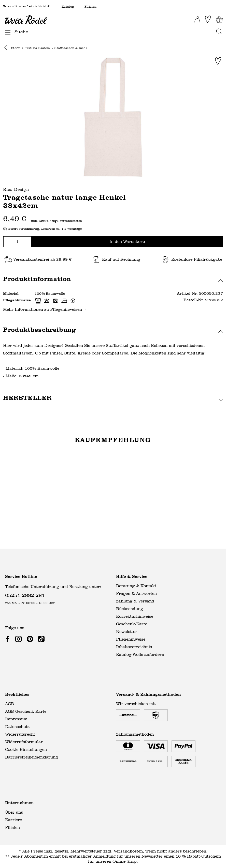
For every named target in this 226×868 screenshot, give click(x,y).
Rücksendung (130, 609)
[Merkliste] (208, 19)
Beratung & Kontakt (136, 586)
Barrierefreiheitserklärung (32, 757)
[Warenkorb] (219, 19)
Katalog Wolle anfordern (140, 654)
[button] (7, 49)
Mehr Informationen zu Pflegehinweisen (45, 310)
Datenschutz (17, 727)
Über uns (14, 812)
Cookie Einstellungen (26, 749)
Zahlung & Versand (135, 601)
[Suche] (114, 32)
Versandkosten (128, 851)
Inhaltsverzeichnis (134, 647)
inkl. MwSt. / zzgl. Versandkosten (56, 221)
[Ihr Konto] (197, 18)
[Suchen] (217, 32)
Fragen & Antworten (136, 593)
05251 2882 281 (25, 595)
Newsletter (127, 632)
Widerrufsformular (24, 742)
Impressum (16, 719)
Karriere (13, 820)
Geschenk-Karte (132, 624)
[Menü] (6, 32)
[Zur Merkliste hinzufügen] (218, 61)
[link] (9, 639)
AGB (10, 704)
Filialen (91, 7)
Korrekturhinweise (135, 616)
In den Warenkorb (127, 242)
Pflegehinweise (131, 639)
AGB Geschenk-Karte (26, 711)
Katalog (68, 7)
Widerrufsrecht (20, 734)
